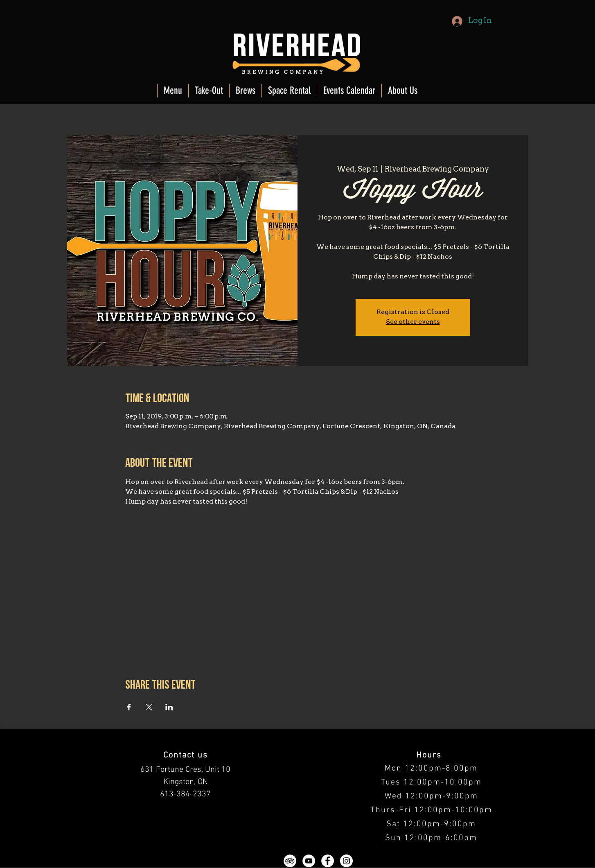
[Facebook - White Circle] (328, 861)
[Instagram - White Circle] (346, 861)
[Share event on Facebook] (129, 707)
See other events (413, 322)
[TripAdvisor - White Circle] (290, 861)
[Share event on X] (149, 707)
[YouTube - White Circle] (309, 861)
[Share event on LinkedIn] (169, 707)
